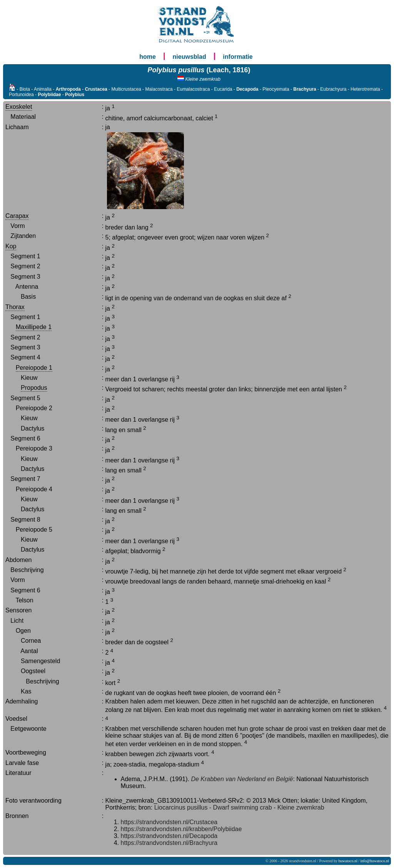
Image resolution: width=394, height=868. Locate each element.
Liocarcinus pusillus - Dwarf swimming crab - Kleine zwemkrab (239, 807)
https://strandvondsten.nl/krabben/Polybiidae (181, 829)
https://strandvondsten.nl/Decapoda (169, 836)
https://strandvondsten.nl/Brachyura (169, 843)
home (148, 57)
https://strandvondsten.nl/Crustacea (169, 822)
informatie (238, 57)
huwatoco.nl (348, 861)
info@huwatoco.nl (375, 861)
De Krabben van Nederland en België (242, 779)
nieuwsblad (189, 57)
